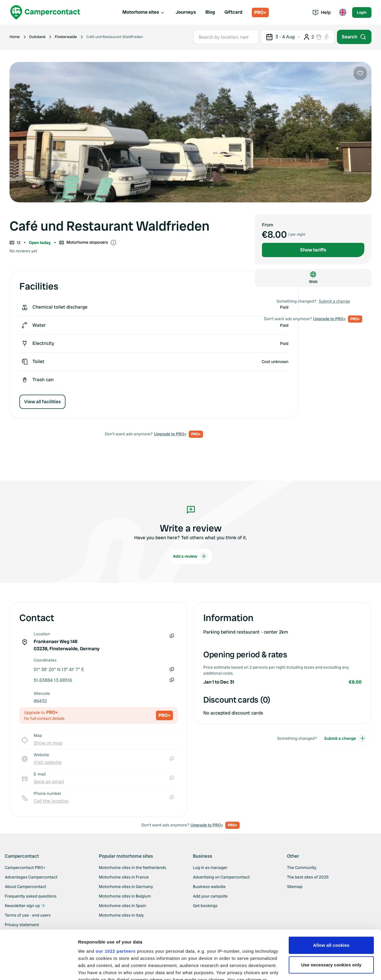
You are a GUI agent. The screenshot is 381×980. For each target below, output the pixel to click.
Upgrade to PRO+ (170, 434)
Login (362, 12)
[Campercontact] (45, 12)
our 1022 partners (115, 902)
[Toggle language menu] (343, 12)
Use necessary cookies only (331, 916)
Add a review (190, 556)
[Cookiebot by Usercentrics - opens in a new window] (39, 968)
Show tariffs (313, 250)
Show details (92, 968)
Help (322, 12)
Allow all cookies (331, 897)
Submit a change (334, 301)
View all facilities (42, 402)
